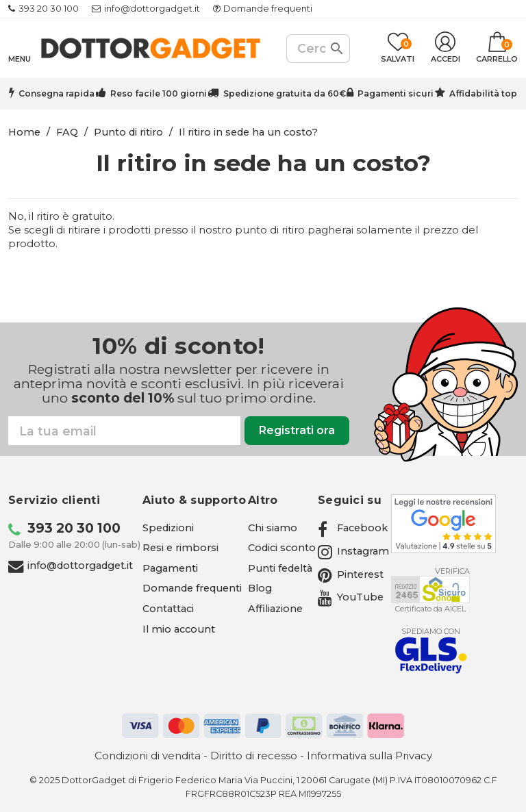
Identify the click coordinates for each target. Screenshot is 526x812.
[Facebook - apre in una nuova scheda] (353, 528)
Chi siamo (273, 528)
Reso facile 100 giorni (159, 93)
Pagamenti (170, 568)
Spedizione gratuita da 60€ (285, 93)
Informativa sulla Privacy (370, 756)
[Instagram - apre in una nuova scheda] (353, 551)
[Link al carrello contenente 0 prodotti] (497, 49)
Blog (260, 588)
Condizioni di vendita (148, 756)
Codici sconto (282, 548)
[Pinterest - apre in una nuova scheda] (351, 574)
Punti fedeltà (280, 568)
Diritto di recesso (254, 756)
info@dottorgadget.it (152, 9)
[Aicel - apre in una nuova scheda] (430, 589)
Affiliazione (275, 609)
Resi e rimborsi (180, 548)
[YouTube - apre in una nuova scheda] (351, 597)
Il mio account (179, 629)
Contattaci (168, 609)
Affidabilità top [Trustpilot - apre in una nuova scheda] (483, 93)
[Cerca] (318, 49)
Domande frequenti (268, 9)
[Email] (124, 431)
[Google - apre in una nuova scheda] (443, 524)
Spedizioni (168, 528)
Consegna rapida (57, 93)
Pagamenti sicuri (396, 93)
